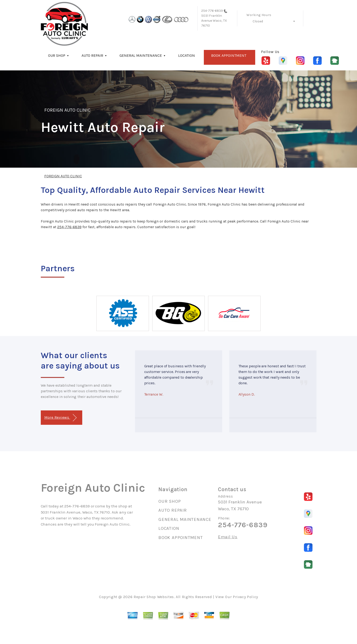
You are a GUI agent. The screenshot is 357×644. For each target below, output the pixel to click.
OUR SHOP (57, 55)
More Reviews (60, 418)
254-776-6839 (212, 11)
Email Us (228, 537)
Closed (258, 21)
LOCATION (187, 55)
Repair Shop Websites (154, 597)
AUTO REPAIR (92, 55)
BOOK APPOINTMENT (229, 55)
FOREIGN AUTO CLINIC (68, 110)
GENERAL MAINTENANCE (141, 55)
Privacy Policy (245, 597)
